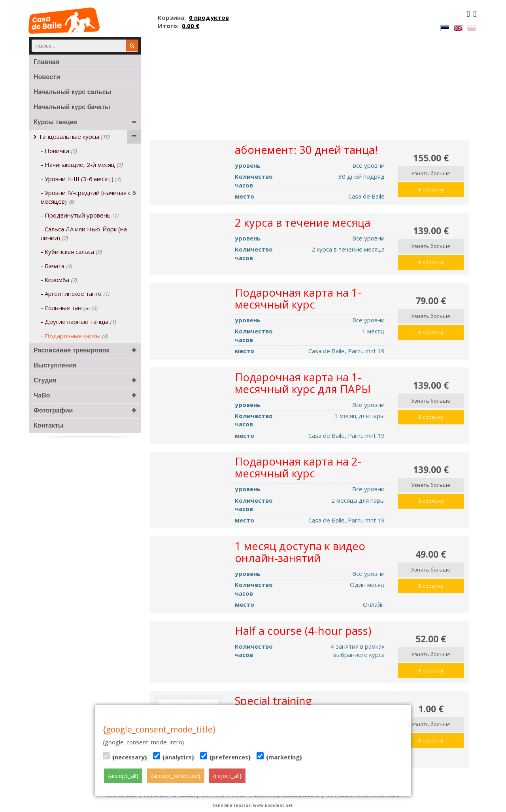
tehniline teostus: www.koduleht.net (253, 805)
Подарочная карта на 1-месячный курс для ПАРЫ (303, 383)
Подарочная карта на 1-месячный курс (298, 298)
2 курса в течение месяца (303, 222)
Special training (273, 701)
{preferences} (226, 757)
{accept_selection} (176, 776)
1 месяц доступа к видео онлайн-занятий (300, 552)
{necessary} (125, 757)
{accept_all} (123, 776)
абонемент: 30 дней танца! (306, 150)
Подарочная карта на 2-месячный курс (298, 467)
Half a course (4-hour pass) (303, 631)
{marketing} (279, 757)
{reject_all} (227, 776)
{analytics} (174, 757)
